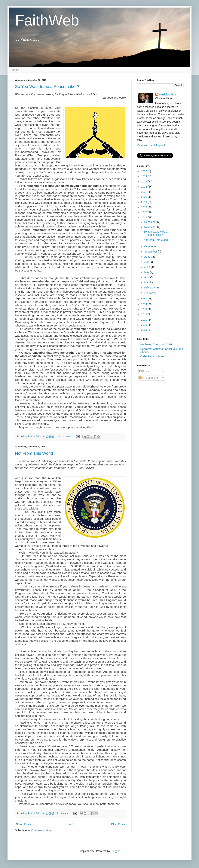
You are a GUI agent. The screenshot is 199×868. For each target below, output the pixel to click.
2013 (144, 309)
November (151, 227)
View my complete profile (152, 145)
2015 (144, 299)
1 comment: (63, 813)
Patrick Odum (168, 95)
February (150, 288)
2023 (144, 182)
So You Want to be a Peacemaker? (47, 87)
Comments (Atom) (42, 830)
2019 (144, 202)
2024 (144, 176)
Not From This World (34, 453)
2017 (144, 212)
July (147, 262)
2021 (144, 192)
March (148, 282)
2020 (144, 197)
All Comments (149, 378)
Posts (144, 371)
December (151, 222)
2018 (144, 207)
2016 (144, 217)
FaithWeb (47, 20)
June (147, 267)
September (151, 252)
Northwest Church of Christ (156, 344)
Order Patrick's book (152, 356)
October (149, 246)
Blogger (115, 851)
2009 (144, 330)
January (149, 293)
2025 (144, 171)
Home (15, 70)
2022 (144, 187)
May (147, 272)
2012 (144, 314)
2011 (144, 320)
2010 (144, 325)
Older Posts (118, 824)
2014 (144, 304)
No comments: (65, 436)
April (147, 277)
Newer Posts (23, 824)
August (149, 257)
